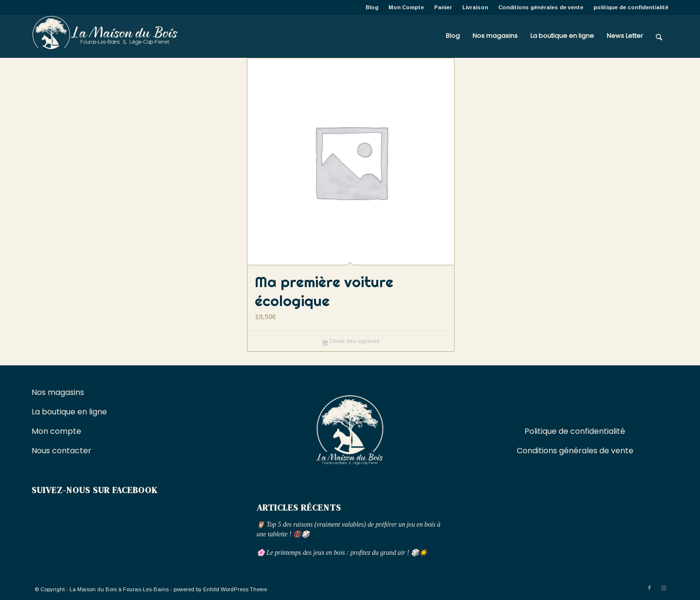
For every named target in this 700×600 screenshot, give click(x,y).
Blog (372, 7)
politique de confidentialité (631, 7)
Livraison (475, 7)
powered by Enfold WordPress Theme (220, 589)
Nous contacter (62, 451)
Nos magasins (58, 392)
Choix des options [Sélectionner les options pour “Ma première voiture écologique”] (351, 342)
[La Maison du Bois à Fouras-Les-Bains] (105, 36)
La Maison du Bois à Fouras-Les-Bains (119, 589)
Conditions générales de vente (541, 7)
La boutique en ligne (70, 412)
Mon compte (56, 431)
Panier (443, 7)
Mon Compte (406, 7)
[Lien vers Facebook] (649, 588)
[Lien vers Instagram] (664, 588)
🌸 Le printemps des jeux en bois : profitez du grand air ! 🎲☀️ (342, 553)
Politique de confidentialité (575, 431)
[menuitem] (372, 7)
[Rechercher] (659, 36)
